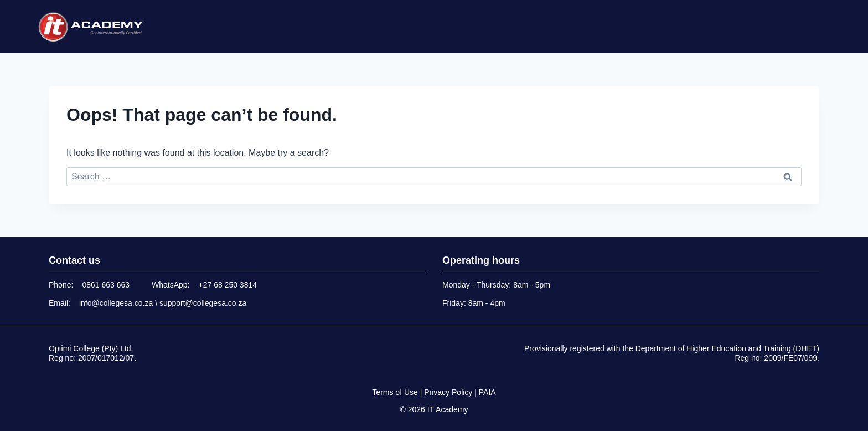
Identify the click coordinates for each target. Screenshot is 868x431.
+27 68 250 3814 (228, 285)
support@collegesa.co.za (203, 303)
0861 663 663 (106, 285)
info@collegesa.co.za (116, 303)
